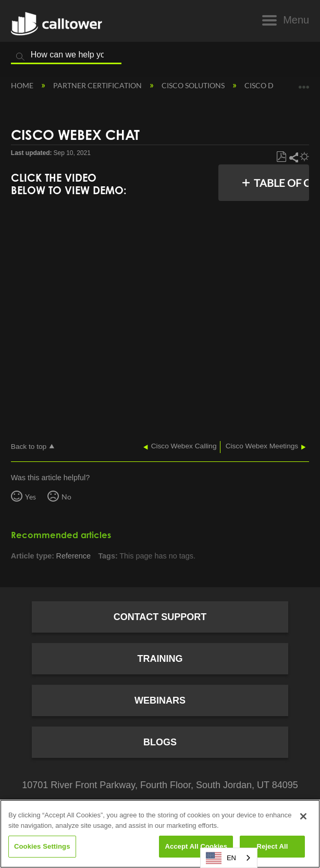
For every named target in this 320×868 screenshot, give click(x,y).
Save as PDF (281, 157)
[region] (160, 834)
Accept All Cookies (196, 846)
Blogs (160, 742)
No (66, 497)
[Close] (303, 816)
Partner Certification (98, 85)
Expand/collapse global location (304, 83)
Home (23, 85)
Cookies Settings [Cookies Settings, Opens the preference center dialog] (42, 846)
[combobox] (229, 858)
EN (221, 858)
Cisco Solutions (194, 85)
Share (293, 157)
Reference (73, 556)
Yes (30, 497)
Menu (296, 20)
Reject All (272, 846)
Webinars (160, 700)
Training (160, 659)
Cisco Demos (270, 85)
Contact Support (160, 617)
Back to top (29, 447)
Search (20, 57)
